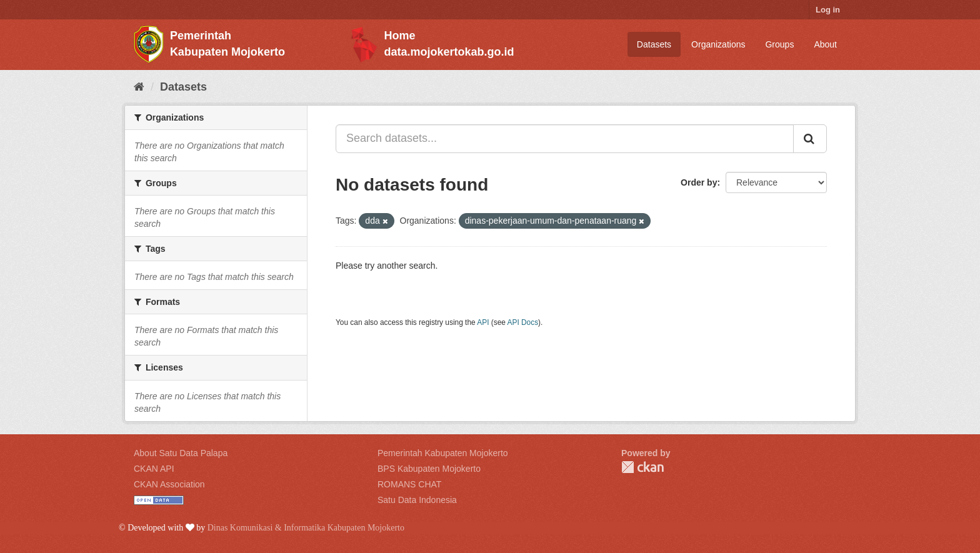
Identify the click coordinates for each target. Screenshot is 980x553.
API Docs (523, 322)
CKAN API (154, 469)
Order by (699, 182)
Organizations (718, 44)
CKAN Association (169, 484)
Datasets (654, 44)
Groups (779, 44)
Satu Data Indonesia (417, 500)
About (825, 44)
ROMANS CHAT (409, 484)
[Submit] (810, 139)
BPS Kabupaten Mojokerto (429, 469)
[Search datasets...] (565, 139)
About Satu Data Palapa (181, 453)
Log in (828, 10)
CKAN (642, 467)
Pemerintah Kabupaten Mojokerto (443, 453)
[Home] (139, 87)
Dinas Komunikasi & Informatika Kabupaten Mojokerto (306, 528)
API (483, 322)
